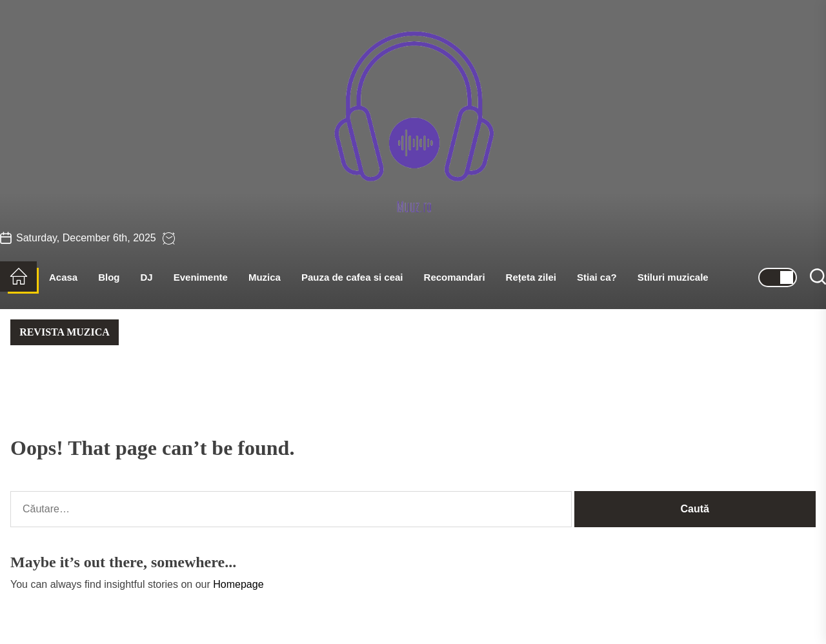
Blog (109, 277)
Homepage (238, 584)
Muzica (265, 277)
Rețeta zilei (531, 277)
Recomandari (455, 277)
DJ (147, 277)
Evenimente (201, 277)
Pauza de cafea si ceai (352, 277)
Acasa (63, 277)
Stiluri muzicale (673, 277)
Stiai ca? (597, 277)
